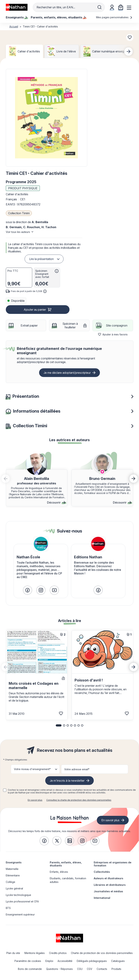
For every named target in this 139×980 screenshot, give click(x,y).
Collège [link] (10, 882)
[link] (28, 590)
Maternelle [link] (12, 869)
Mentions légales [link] (35, 953)
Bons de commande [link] (30, 969)
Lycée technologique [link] (18, 895)
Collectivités (102, 872)
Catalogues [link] (118, 961)
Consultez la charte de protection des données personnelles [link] (79, 800)
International (102, 898)
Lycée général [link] (14, 888)
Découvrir (56, 502)
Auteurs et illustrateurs (109, 878)
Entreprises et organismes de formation (113, 864)
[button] (46, 118)
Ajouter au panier (35, 310)
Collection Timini (19, 213)
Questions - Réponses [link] (59, 969)
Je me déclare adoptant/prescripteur (67, 373)
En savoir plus (35, 800)
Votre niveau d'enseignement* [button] (32, 769)
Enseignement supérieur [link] (20, 914)
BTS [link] (8, 908)
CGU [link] (80, 969)
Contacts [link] (102, 969)
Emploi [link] (49, 961)
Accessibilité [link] (65, 961)
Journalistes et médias (108, 891)
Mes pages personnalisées (114, 17)
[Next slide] (129, 52)
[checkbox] (5, 790)
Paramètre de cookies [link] (28, 961)
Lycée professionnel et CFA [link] (22, 901)
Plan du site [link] (13, 953)
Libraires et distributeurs (110, 885)
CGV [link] (90, 969)
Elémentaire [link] (13, 875)
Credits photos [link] (58, 953)
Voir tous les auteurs (18, 232)
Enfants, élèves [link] (59, 872)
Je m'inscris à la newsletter (67, 781)
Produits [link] (116, 969)
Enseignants (14, 862)
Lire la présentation (41, 259)
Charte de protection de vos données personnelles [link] (102, 953)
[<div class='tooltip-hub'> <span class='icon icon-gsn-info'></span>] (57, 271)
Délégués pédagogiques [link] (92, 961)
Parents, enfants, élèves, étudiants (66, 864)
